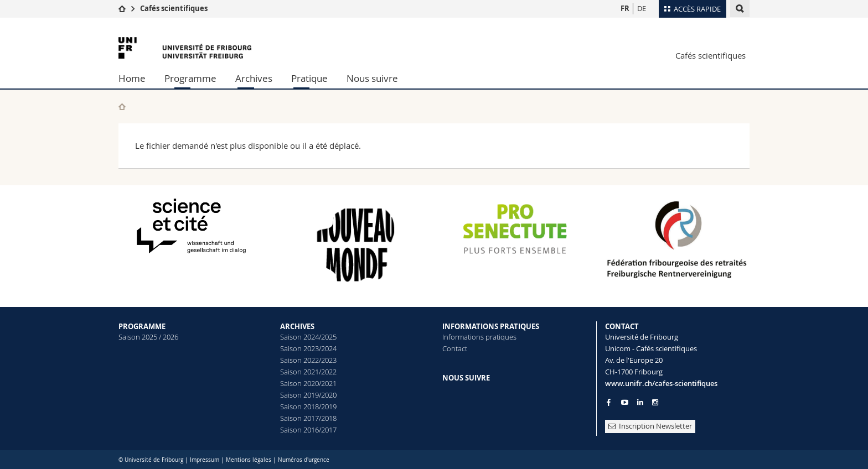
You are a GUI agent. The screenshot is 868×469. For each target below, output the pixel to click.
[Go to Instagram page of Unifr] (655, 402)
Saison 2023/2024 (308, 348)
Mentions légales (249, 460)
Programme (190, 78)
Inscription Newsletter (650, 426)
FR (625, 8)
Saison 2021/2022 (308, 372)
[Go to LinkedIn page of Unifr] (640, 402)
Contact (455, 348)
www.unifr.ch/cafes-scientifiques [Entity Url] (661, 383)
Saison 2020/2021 (308, 383)
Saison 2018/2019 (308, 407)
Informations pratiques (479, 337)
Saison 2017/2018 (308, 418)
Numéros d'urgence (304, 460)
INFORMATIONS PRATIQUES (491, 326)
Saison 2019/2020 (308, 395)
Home (132, 78)
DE (642, 8)
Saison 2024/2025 (308, 337)
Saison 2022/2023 (308, 360)
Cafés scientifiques (174, 8)
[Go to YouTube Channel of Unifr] (625, 402)
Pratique (309, 78)
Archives (254, 78)
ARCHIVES (297, 326)
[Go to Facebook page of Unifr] (609, 402)
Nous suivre (372, 78)
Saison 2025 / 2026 (148, 337)
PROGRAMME (142, 326)
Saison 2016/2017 (308, 430)
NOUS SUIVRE (466, 378)
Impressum (205, 460)
